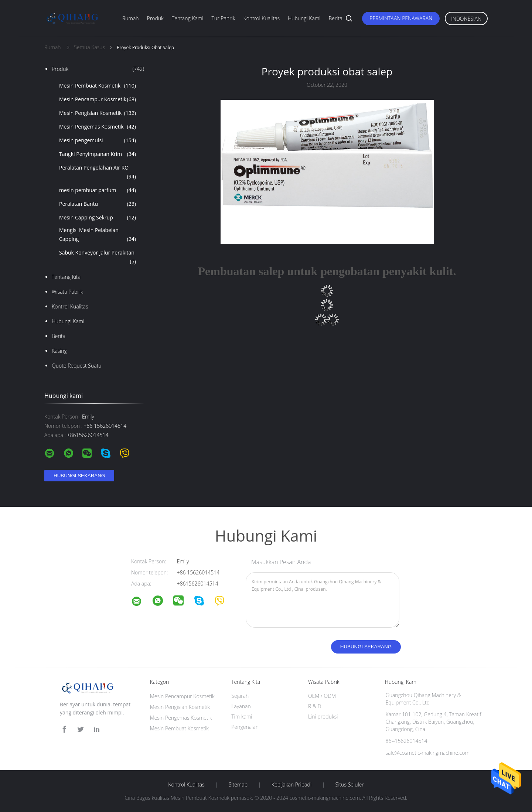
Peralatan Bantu (98, 204)
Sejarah (240, 696)
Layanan (241, 706)
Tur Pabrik (224, 18)
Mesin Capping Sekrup (98, 218)
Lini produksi (323, 717)
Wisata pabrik (67, 292)
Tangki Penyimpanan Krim (98, 154)
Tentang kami (188, 18)
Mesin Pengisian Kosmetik (98, 113)
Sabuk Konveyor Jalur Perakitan (98, 257)
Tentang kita (66, 277)
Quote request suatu (77, 366)
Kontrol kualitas (262, 18)
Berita (335, 18)
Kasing (59, 351)
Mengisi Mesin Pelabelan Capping (98, 235)
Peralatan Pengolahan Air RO (98, 173)
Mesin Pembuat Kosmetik (98, 86)
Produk (155, 18)
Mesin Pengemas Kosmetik (98, 127)
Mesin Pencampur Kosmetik (98, 99)
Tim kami (242, 717)
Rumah (131, 18)
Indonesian (466, 19)
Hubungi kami (304, 18)
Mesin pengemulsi (98, 140)
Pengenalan (245, 727)
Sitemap (238, 785)
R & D (315, 706)
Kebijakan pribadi (291, 785)
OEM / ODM (322, 696)
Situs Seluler (350, 785)
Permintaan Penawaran (401, 18)
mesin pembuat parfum (98, 190)
